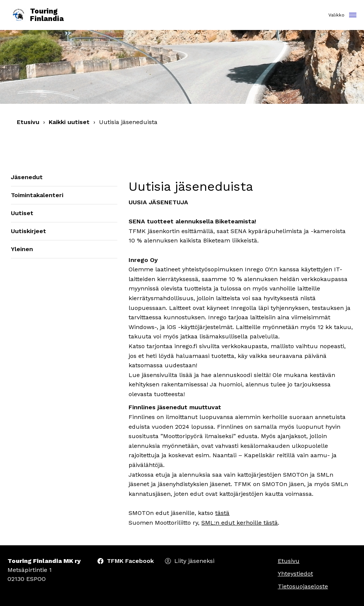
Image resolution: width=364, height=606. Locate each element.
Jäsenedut (27, 177)
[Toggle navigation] (353, 16)
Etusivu (28, 122)
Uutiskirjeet (28, 231)
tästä (222, 513)
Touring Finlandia (37, 15)
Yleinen (22, 249)
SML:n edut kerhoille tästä (240, 523)
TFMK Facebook (130, 561)
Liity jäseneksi (194, 561)
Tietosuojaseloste (303, 586)
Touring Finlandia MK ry (44, 561)
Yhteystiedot (295, 574)
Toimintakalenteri (37, 195)
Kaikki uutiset (69, 122)
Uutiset (22, 213)
